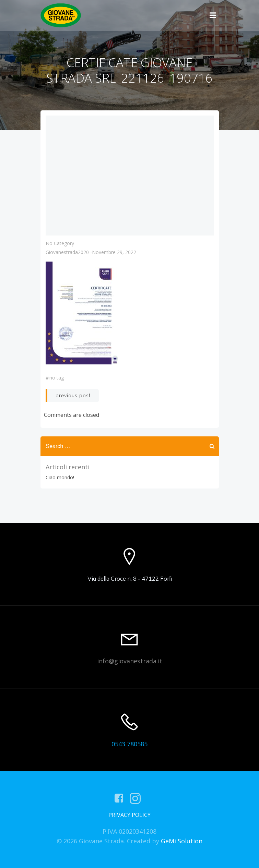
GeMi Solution (182, 841)
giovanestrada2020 (67, 252)
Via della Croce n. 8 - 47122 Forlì (130, 578)
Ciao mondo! (60, 477)
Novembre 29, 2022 (114, 252)
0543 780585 (129, 744)
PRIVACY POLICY (129, 815)
